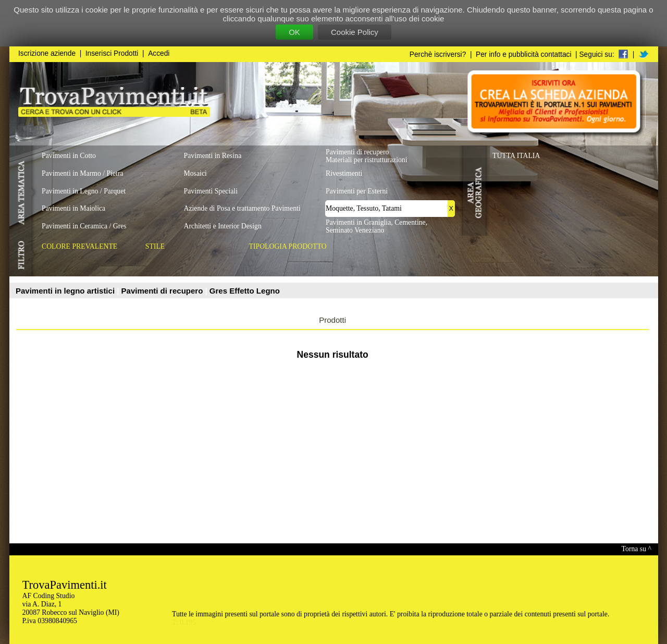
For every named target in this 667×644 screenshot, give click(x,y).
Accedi (159, 53)
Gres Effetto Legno (245, 291)
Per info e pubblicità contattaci (523, 54)
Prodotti (332, 320)
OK (294, 32)
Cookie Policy (355, 32)
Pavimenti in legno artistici (66, 291)
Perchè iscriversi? (438, 54)
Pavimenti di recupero (163, 291)
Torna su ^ (637, 549)
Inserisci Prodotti (112, 53)
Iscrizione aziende (47, 53)
